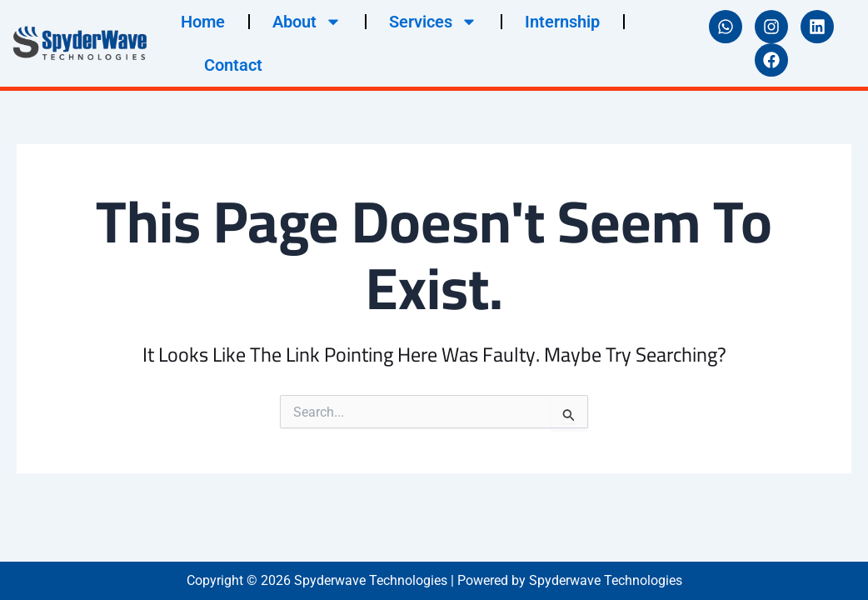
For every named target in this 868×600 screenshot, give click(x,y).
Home (203, 22)
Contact (233, 65)
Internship (562, 22)
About (307, 22)
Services (433, 22)
